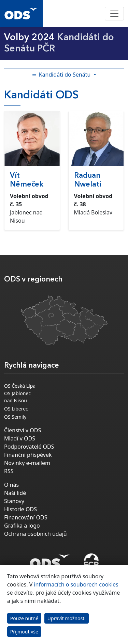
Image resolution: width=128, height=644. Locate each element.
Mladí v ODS (20, 438)
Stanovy (14, 501)
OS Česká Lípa (20, 386)
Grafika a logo (22, 526)
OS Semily (15, 417)
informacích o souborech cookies (76, 584)
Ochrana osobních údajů (35, 534)
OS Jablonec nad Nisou (17, 397)
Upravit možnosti (67, 618)
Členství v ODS (23, 430)
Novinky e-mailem (27, 463)
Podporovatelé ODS (29, 447)
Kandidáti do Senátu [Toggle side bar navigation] (62, 75)
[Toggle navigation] (114, 14)
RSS (9, 471)
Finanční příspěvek (28, 455)
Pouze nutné (24, 618)
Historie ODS (20, 509)
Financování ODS (26, 517)
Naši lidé (15, 493)
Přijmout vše (24, 632)
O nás (11, 485)
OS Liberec (16, 409)
